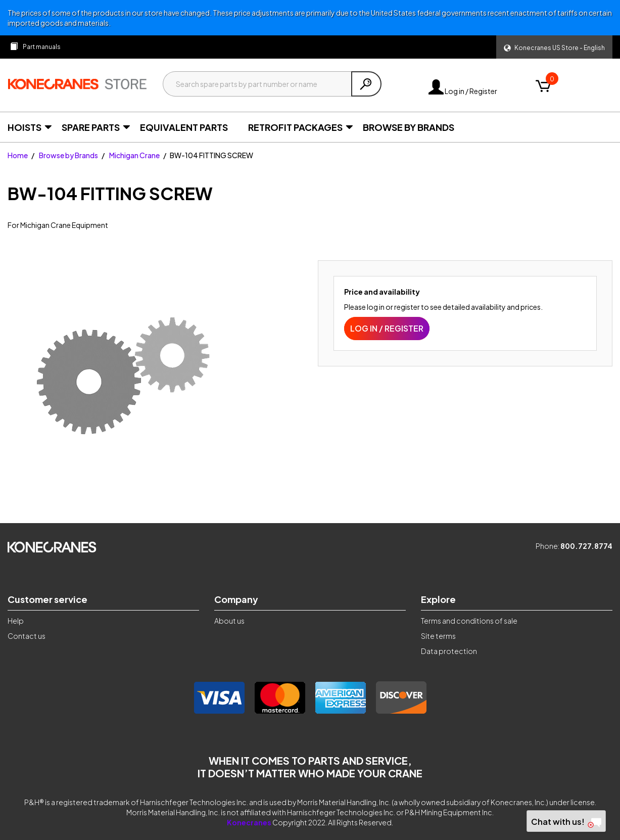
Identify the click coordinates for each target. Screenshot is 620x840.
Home (18, 155)
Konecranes (249, 822)
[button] (554, 47)
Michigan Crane (134, 155)
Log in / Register (463, 91)
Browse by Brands (68, 155)
